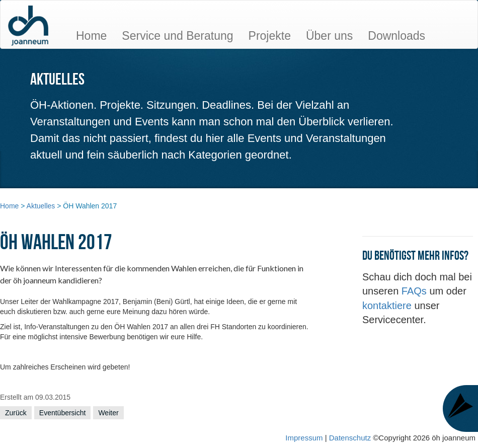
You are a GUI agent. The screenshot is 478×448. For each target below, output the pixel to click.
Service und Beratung (177, 36)
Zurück (16, 413)
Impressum (304, 438)
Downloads (396, 36)
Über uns (329, 36)
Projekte (270, 36)
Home (91, 36)
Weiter (108, 413)
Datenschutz (351, 438)
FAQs (416, 291)
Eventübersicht (63, 413)
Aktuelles (41, 206)
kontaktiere (388, 306)
